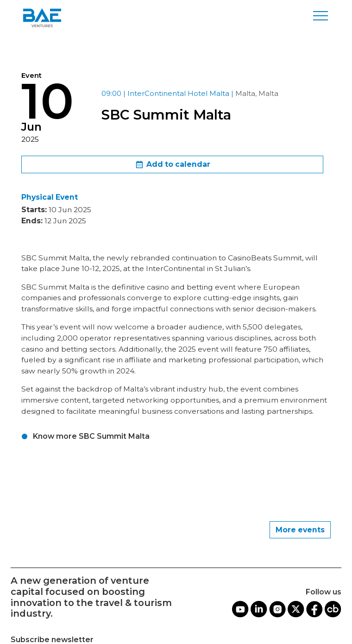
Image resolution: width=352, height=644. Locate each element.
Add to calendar (172, 165)
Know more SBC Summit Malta (91, 436)
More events (300, 530)
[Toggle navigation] (321, 16)
